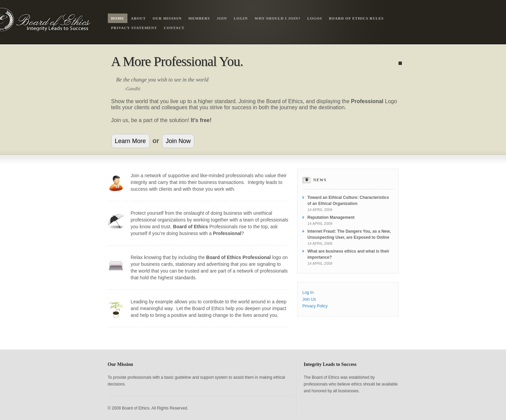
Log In (308, 293)
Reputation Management (331, 217)
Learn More (130, 141)
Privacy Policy (315, 306)
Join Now (178, 141)
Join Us (309, 299)
